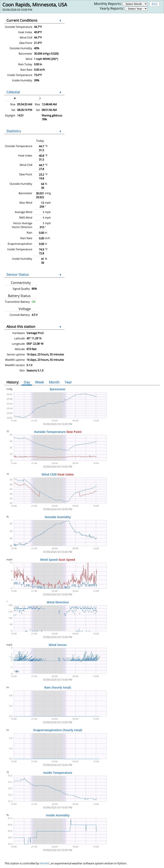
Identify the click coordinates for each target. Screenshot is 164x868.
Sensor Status (18, 274)
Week (39, 382)
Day (27, 382)
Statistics (14, 131)
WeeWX (44, 863)
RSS (155, 4)
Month (54, 382)
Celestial (13, 92)
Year (68, 382)
